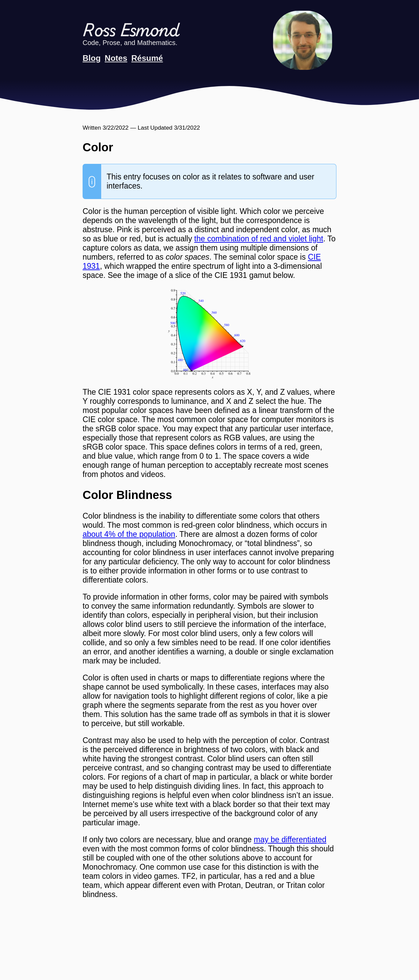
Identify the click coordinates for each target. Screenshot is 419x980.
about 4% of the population (129, 534)
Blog (92, 58)
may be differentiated (290, 840)
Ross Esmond (131, 31)
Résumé (147, 58)
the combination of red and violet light (259, 239)
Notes (116, 58)
